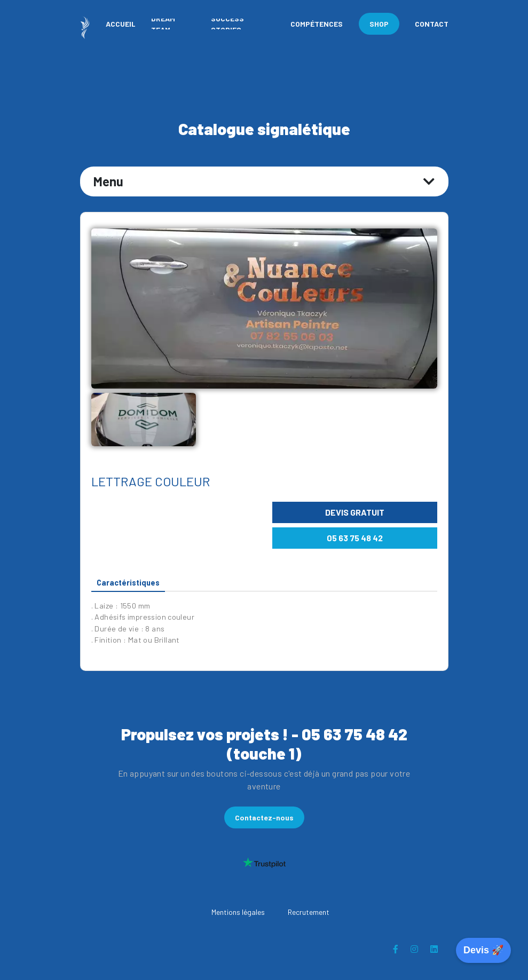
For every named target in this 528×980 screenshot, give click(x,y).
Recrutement (309, 912)
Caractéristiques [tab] (128, 583)
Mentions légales (238, 912)
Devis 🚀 (483, 950)
